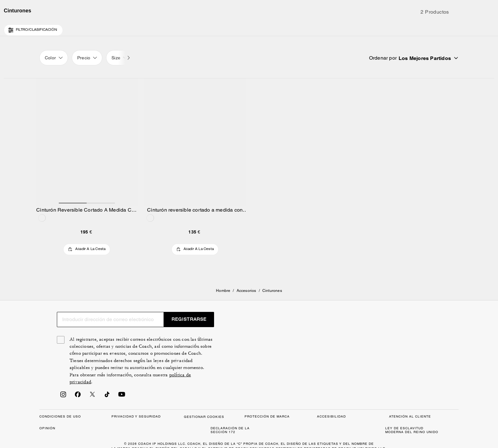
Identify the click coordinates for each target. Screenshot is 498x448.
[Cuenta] (445, 28)
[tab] (219, 8)
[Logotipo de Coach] (249, 28)
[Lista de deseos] (434, 28)
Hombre (223, 312)
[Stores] (73, 28)
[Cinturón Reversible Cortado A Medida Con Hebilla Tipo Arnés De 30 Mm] (87, 184)
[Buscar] (400, 28)
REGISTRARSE (427, 418)
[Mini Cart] (455, 28)
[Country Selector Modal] (50, 28)
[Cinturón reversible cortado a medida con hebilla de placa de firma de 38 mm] (195, 184)
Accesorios (246, 312)
